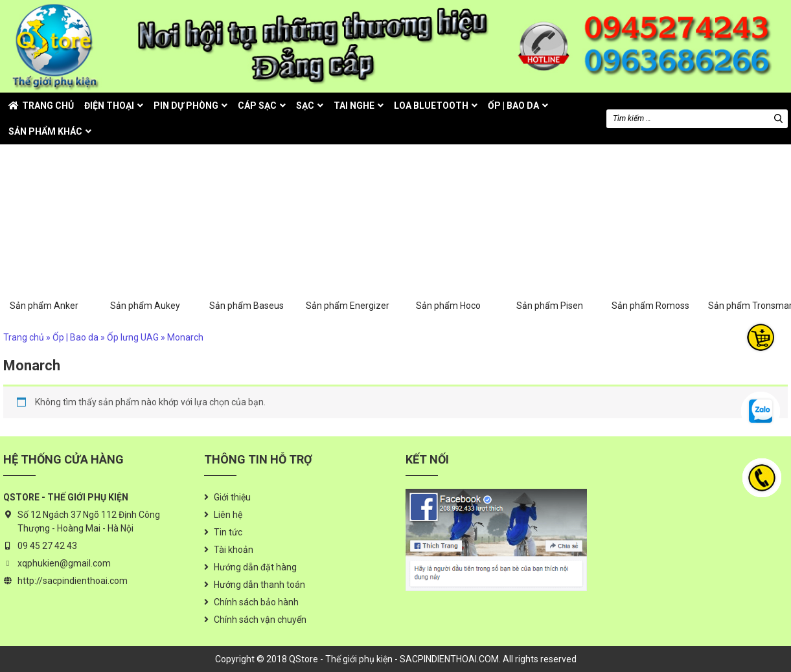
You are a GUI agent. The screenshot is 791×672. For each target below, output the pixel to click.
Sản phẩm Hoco (448, 238)
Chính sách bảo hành (256, 602)
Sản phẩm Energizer (347, 238)
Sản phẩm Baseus (246, 238)
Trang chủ (48, 106)
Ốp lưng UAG (133, 337)
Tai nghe (354, 106)
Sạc (305, 106)
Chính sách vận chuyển (260, 620)
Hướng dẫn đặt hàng (255, 567)
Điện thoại (109, 106)
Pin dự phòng (186, 106)
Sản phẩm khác (45, 131)
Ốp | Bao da (513, 106)
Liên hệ (228, 515)
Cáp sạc (257, 106)
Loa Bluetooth (431, 106)
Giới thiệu (232, 497)
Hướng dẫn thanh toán (259, 585)
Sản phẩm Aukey (145, 238)
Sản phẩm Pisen (549, 238)
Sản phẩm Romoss (650, 238)
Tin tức (228, 532)
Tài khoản (234, 550)
